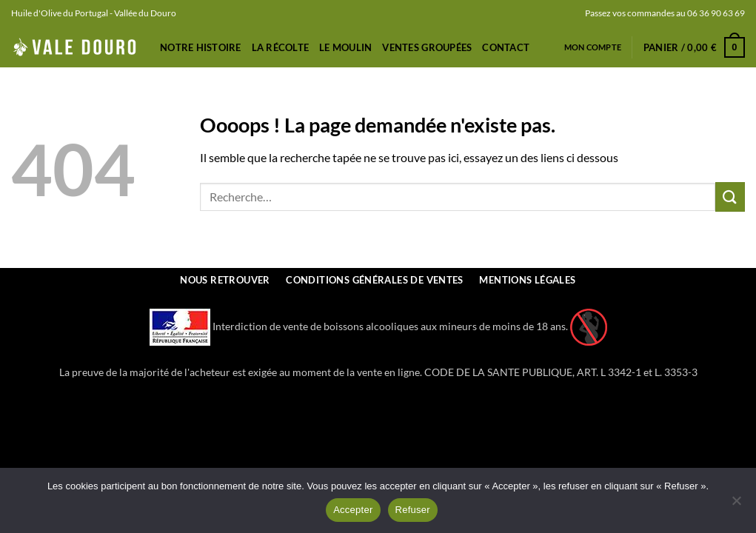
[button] (694, 47)
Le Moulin (345, 47)
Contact (506, 47)
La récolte (281, 47)
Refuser (413, 510)
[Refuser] (736, 505)
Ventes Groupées (427, 47)
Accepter (353, 510)
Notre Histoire (201, 47)
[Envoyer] (730, 197)
